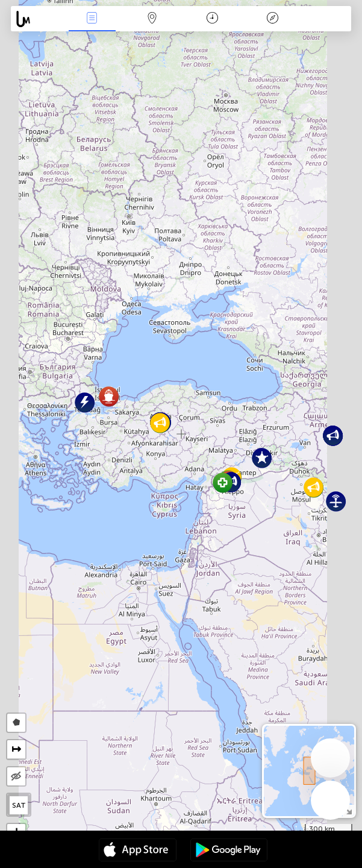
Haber (92, 19)
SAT (19, 805)
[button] (223, 483)
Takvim (212, 19)
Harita (152, 19)
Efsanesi (272, 19)
